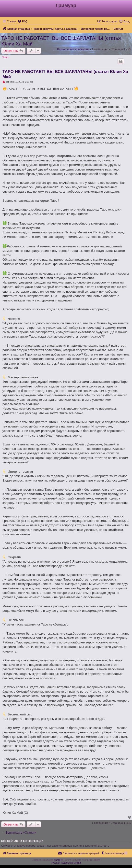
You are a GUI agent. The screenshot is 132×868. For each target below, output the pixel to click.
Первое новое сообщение (73, 49)
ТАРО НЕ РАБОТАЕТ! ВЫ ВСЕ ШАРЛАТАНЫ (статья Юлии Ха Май (61, 41)
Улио (5, 57)
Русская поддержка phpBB (66, 863)
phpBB (58, 860)
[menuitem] (23, 21)
